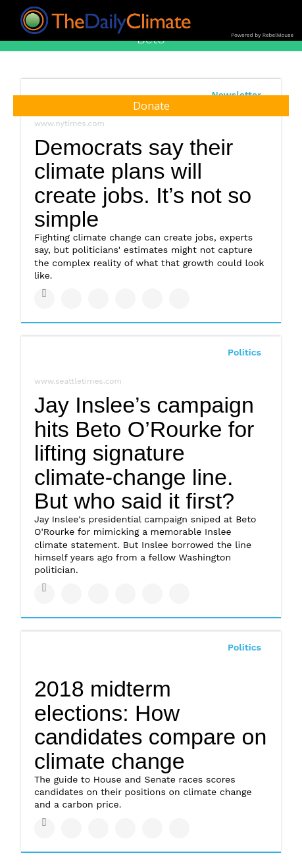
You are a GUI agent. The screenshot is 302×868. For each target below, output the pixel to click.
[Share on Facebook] (44, 299)
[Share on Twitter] (71, 299)
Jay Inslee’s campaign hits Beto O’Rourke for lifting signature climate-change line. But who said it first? (144, 453)
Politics (244, 352)
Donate (151, 106)
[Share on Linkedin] (98, 299)
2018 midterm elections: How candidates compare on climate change (150, 725)
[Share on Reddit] (179, 299)
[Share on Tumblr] (125, 299)
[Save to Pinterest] (152, 299)
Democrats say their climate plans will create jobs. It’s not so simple (143, 183)
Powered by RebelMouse (262, 35)
